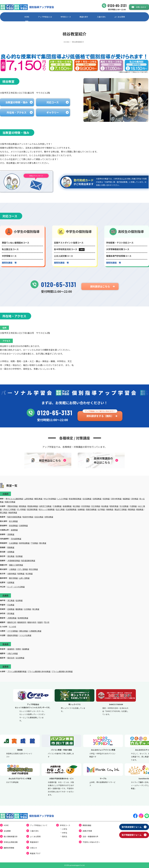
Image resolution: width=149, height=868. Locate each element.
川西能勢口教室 (35, 631)
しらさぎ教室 (62, 499)
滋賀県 (5, 666)
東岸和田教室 (24, 543)
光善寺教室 (12, 574)
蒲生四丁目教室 (121, 509)
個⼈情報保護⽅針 (11, 836)
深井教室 (135, 499)
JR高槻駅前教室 (14, 561)
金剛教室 (14, 530)
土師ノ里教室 (24, 578)
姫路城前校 (22, 622)
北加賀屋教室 (71, 509)
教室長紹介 (34, 842)
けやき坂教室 (13, 631)
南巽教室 (110, 509)
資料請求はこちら (100, 286)
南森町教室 (13, 512)
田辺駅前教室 (32, 509)
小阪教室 (13, 569)
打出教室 (11, 605)
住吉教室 (19, 600)
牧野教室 (21, 574)
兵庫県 (5, 595)
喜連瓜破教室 (91, 509)
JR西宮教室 (12, 618)
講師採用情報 (9, 848)
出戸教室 (101, 509)
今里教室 (133, 506)
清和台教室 (23, 631)
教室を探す (84, 17)
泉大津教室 (13, 521)
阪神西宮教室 (23, 618)
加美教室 (81, 509)
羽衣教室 (19, 556)
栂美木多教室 (10, 502)
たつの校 (13, 627)
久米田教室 (13, 543)
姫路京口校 (12, 622)
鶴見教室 (23, 506)
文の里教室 (124, 506)
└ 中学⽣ (64, 833)
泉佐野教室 (13, 526)
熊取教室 (11, 547)
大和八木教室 (13, 653)
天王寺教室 (96, 506)
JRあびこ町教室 (9, 509)
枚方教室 (29, 574)
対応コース (53, 102)
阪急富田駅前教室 (28, 561)
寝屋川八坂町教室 (16, 565)
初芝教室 (106, 499)
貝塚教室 (11, 534)
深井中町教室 (116, 499)
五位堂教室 (20, 658)
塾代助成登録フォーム (132, 827)
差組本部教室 (13, 635)
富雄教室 (26, 649)
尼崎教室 (11, 609)
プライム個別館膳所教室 (17, 671)
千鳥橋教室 (57, 506)
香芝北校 (11, 658)
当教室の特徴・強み (17, 102)
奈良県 (5, 644)
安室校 (40, 622)
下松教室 (34, 543)
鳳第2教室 (38, 499)
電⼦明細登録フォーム (132, 835)
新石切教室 (34, 569)
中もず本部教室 (50, 499)
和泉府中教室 (28, 517)
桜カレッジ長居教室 (47, 509)
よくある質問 (120, 17)
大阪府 (5, 494)
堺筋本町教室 (13, 506)
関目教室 (131, 509)
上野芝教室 (29, 499)
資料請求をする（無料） (100, 416)
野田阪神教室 (33, 506)
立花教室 (27, 609)
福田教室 (126, 499)
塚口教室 (36, 609)
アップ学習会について (39, 825)
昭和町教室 (114, 506)
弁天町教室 (86, 506)
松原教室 (11, 582)
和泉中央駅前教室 (14, 517)
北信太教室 (39, 517)
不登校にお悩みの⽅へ (91, 842)
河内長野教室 (16, 539)
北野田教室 (97, 499)
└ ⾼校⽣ (64, 836)
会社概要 (7, 831)
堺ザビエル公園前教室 (14, 499)
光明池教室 (49, 517)
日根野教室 (23, 526)
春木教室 (43, 543)
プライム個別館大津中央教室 (39, 671)
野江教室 (3, 512)
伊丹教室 (11, 613)
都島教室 (140, 509)
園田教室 (19, 609)
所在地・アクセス (17, 112)
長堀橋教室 (67, 506)
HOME (27, 17)
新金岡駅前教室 (75, 499)
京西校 (18, 649)
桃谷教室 (105, 506)
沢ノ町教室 (21, 509)
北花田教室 (87, 499)
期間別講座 (87, 825)
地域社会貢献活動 (11, 842)
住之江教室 (60, 509)
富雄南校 (11, 649)
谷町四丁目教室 (45, 506)
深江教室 (11, 600)
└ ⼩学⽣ (64, 829)
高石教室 (11, 556)
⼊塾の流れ (101, 17)
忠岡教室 (11, 552)
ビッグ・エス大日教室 (16, 587)
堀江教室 (76, 506)
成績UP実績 (87, 831)
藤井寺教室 (13, 578)
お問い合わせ (141, 7)
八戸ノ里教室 (23, 569)
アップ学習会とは (45, 17)
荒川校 (47, 622)
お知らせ (34, 848)
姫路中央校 (32, 622)
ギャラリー (53, 112)
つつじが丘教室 (25, 635)
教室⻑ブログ (35, 853)
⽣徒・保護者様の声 (90, 836)
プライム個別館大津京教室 (62, 671)
